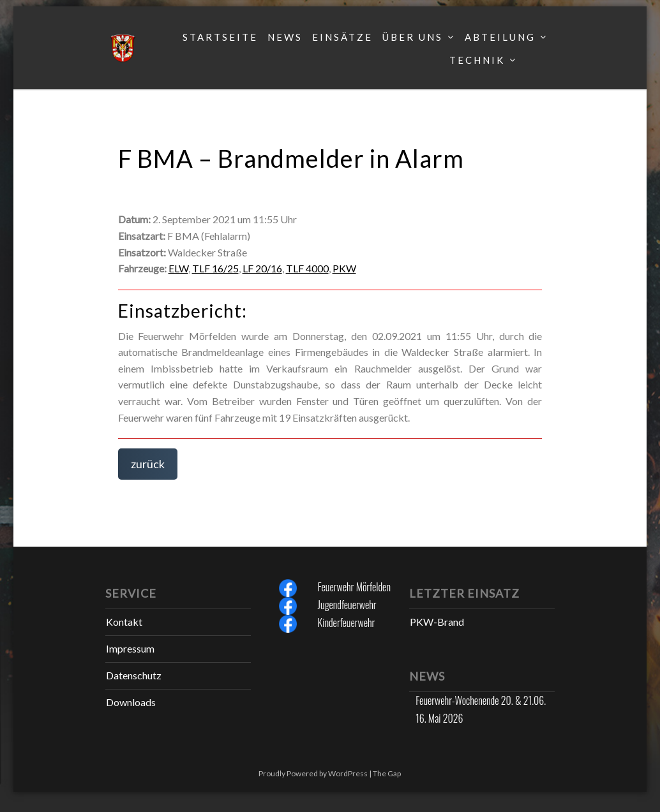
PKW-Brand (437, 622)
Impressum (130, 648)
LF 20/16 (262, 268)
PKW (344, 268)
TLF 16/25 (215, 268)
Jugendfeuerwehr (347, 605)
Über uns (413, 37)
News (285, 37)
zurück (148, 464)
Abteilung (500, 37)
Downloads (131, 702)
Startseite (220, 37)
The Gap (387, 773)
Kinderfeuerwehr (347, 623)
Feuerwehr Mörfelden (354, 587)
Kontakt (124, 622)
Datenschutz (134, 675)
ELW (178, 268)
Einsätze (342, 37)
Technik (477, 60)
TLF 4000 (307, 268)
